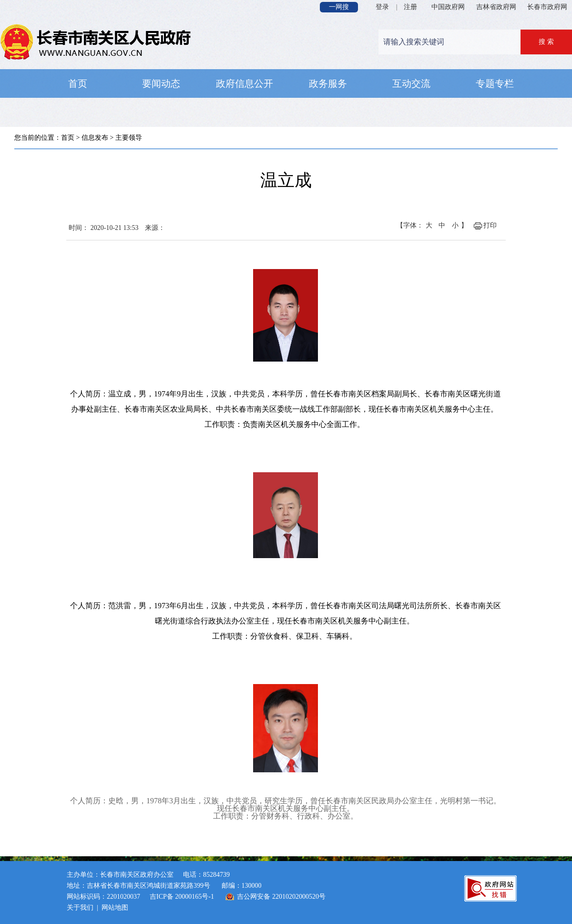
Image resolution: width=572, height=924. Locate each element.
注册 (410, 7)
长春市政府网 (547, 7)
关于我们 (80, 908)
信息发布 (95, 138)
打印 (490, 225)
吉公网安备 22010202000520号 (281, 897)
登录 (382, 7)
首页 (68, 138)
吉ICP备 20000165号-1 (182, 897)
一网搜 (339, 7)
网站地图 (115, 908)
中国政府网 (448, 7)
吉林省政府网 (496, 7)
